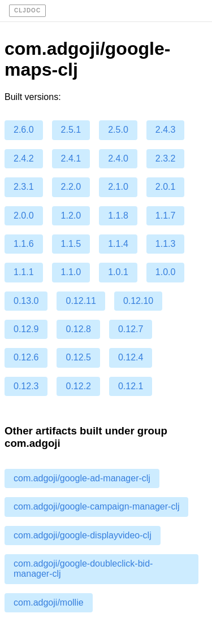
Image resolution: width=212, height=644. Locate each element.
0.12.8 (78, 329)
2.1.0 (118, 187)
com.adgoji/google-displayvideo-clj (83, 535)
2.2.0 (71, 187)
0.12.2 (78, 386)
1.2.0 (71, 216)
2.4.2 (24, 158)
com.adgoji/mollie (49, 602)
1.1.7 (166, 216)
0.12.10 (138, 301)
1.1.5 (71, 244)
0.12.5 (78, 357)
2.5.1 (71, 130)
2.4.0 (118, 158)
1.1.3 (166, 244)
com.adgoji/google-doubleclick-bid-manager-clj (83, 569)
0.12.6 (26, 357)
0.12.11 (81, 301)
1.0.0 (166, 272)
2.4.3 (166, 130)
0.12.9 (26, 329)
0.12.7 (131, 329)
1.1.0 (71, 272)
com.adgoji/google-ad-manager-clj (82, 478)
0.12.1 (131, 386)
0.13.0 (26, 301)
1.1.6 (24, 244)
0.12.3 (26, 386)
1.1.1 (24, 272)
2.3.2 (166, 158)
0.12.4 (131, 357)
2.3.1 (24, 187)
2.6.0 (24, 130)
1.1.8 (118, 216)
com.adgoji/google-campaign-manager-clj (96, 506)
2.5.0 (118, 130)
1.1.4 (118, 244)
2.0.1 (166, 187)
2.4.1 (71, 158)
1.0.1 (118, 272)
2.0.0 (24, 216)
